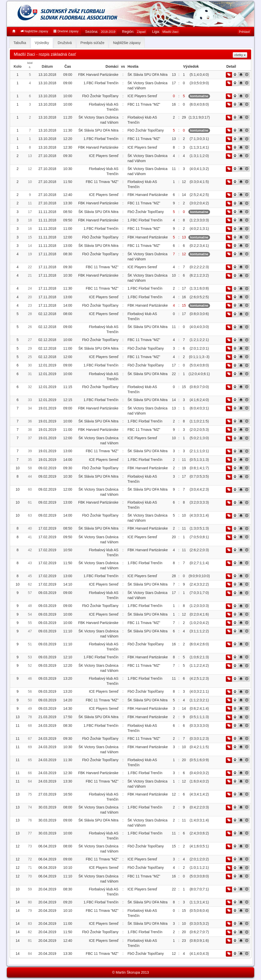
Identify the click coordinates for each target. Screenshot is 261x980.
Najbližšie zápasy (34, 31)
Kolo (17, 66)
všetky (240, 55)
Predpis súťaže (93, 43)
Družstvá (65, 43)
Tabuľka (20, 43)
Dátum (47, 66)
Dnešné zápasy (66, 31)
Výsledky (42, 43)
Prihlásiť (244, 32)
